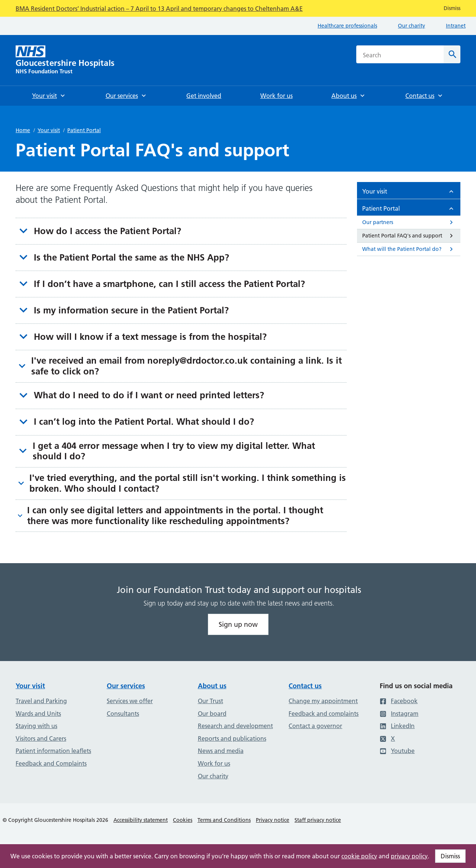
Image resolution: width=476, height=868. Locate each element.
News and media (221, 751)
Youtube (397, 751)
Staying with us (36, 726)
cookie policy (359, 856)
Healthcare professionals (347, 26)
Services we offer (130, 701)
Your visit (49, 130)
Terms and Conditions (224, 820)
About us (212, 686)
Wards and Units (38, 714)
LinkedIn (397, 726)
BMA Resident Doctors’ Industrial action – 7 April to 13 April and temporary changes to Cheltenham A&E (159, 9)
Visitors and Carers (41, 738)
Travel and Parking (41, 701)
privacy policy (409, 856)
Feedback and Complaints (51, 763)
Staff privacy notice (318, 820)
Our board (212, 714)
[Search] (452, 54)
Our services (126, 686)
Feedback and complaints (324, 714)
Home (23, 130)
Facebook (399, 701)
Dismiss (450, 856)
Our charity (411, 26)
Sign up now (238, 624)
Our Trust (210, 701)
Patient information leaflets (53, 751)
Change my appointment (323, 701)
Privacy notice (273, 820)
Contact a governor (315, 726)
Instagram (399, 714)
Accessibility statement (141, 820)
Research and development (235, 726)
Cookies (183, 820)
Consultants (123, 714)
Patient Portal (84, 130)
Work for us (214, 763)
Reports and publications (232, 738)
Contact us (305, 686)
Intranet (456, 26)
